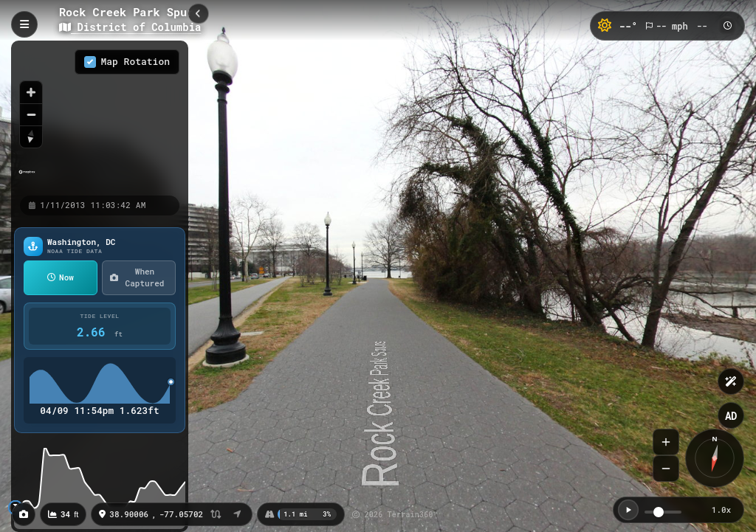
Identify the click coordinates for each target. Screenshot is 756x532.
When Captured (137, 277)
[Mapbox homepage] (27, 178)
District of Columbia (130, 27)
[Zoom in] (31, 92)
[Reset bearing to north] (31, 137)
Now (61, 277)
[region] (100, 117)
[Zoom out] (31, 114)
